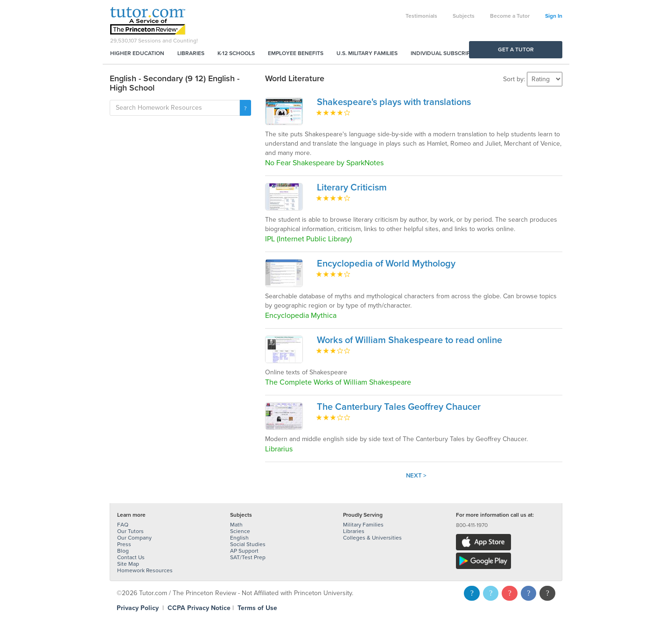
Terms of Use (257, 608)
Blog (123, 551)
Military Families (363, 525)
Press (124, 544)
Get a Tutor (516, 49)
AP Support (244, 551)
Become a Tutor (510, 16)
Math (236, 525)
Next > (416, 476)
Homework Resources (145, 570)
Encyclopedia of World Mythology (386, 264)
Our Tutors (130, 531)
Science (240, 531)
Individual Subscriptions (448, 53)
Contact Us (131, 557)
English (239, 538)
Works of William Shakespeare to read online (409, 340)
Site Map (128, 564)
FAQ (123, 525)
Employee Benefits (296, 53)
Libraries (191, 53)
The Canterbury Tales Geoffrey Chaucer (399, 407)
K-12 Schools (236, 53)
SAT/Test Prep (248, 557)
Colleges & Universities (372, 538)
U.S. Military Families (367, 53)
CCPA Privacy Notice (199, 608)
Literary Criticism (352, 188)
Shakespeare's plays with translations (394, 102)
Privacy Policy (138, 608)
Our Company (134, 538)
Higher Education (137, 53)
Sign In (554, 16)
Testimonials (421, 16)
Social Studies (248, 544)
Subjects (464, 16)
